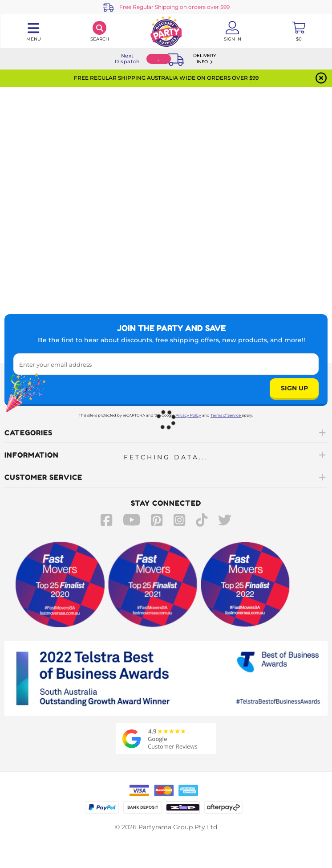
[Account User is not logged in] (233, 31)
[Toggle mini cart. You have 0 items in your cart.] (299, 31)
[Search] (99, 31)
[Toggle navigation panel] (33, 31)
